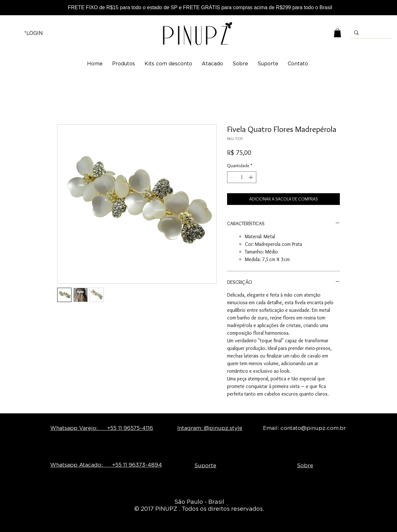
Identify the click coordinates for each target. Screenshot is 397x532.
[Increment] (251, 177)
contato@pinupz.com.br (313, 428)
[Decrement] (232, 177)
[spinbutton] (242, 177)
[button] (337, 33)
